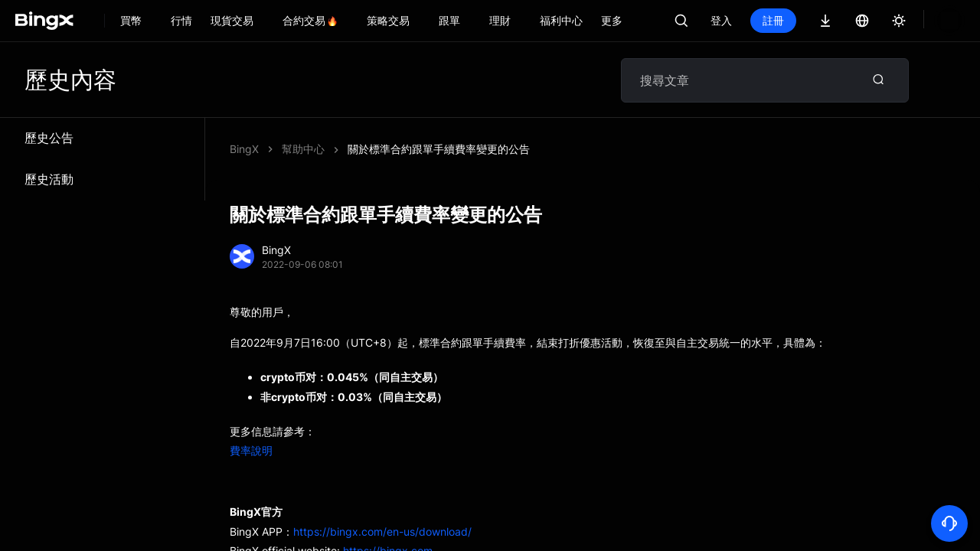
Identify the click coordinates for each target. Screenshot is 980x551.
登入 (721, 20)
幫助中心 (303, 149)
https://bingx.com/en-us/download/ (382, 531)
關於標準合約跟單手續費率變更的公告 (439, 149)
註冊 (773, 20)
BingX (244, 149)
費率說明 (251, 450)
